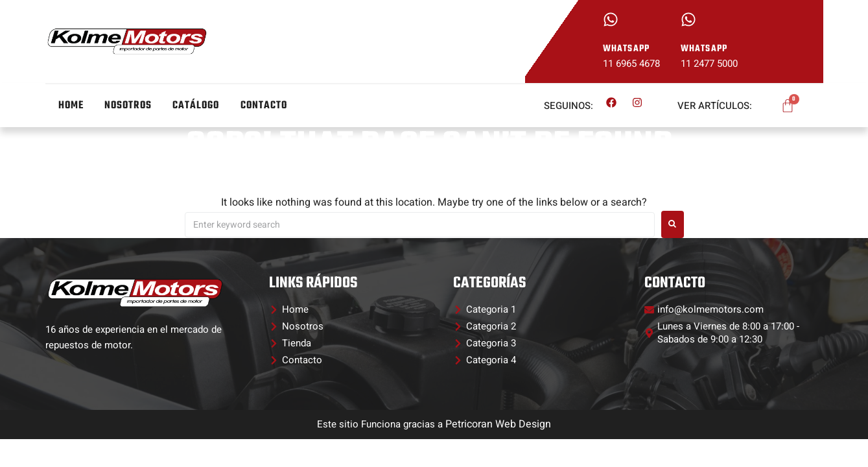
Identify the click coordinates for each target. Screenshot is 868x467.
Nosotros (128, 106)
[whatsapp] (611, 19)
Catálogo (196, 106)
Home (71, 106)
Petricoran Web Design (498, 424)
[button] (485, 309)
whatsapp (627, 49)
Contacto (264, 106)
